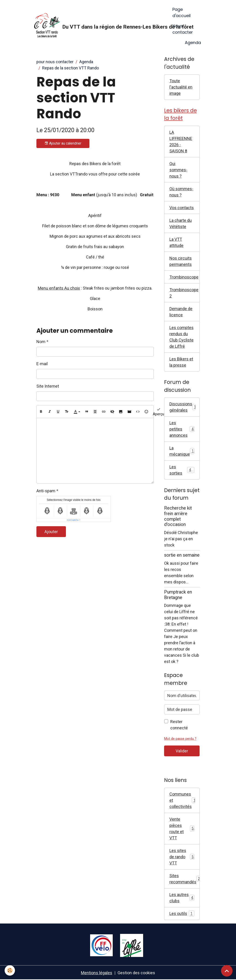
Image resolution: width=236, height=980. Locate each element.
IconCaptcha (73, 520)
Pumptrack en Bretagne (178, 595)
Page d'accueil (181, 12)
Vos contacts (182, 208)
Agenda (193, 43)
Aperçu (158, 412)
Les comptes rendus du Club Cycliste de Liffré (181, 337)
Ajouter (51, 532)
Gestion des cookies (136, 973)
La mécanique (183, 451)
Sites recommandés (184, 879)
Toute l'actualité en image (181, 87)
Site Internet (48, 386)
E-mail (42, 364)
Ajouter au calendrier (63, 143)
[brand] (100, 26)
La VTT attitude (176, 242)
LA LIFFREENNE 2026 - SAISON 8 (181, 142)
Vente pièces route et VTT (182, 829)
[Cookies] (10, 970)
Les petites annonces (182, 429)
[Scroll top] (227, 971)
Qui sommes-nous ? (178, 170)
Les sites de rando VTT (182, 857)
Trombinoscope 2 (184, 293)
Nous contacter (183, 29)
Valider (182, 751)
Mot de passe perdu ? (180, 739)
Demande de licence (181, 312)
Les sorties (182, 470)
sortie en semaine (182, 555)
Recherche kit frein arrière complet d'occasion (178, 516)
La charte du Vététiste (181, 223)
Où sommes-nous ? (181, 192)
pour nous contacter (55, 62)
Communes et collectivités (183, 800)
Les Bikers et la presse (181, 362)
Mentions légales (97, 973)
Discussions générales (184, 407)
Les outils (182, 914)
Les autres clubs (182, 898)
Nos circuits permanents (181, 261)
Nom (41, 342)
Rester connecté (179, 725)
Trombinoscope (184, 277)
